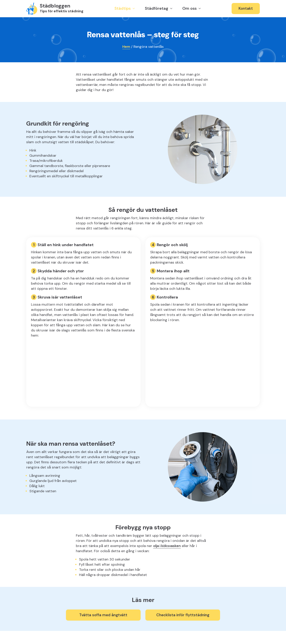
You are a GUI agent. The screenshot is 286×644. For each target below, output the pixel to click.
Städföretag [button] (157, 8)
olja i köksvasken (167, 546)
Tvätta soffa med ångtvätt (103, 615)
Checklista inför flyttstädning (183, 615)
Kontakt (246, 8)
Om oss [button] (190, 8)
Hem (126, 47)
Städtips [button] (123, 8)
